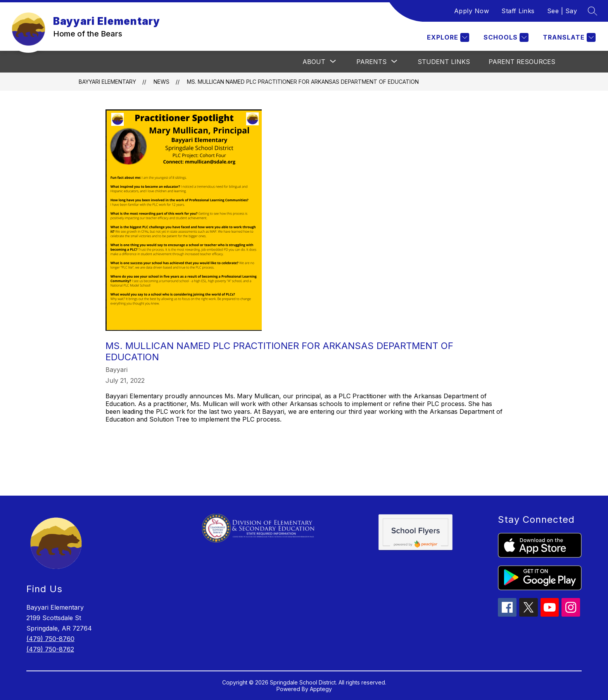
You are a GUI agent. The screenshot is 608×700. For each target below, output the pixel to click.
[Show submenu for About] (314, 62)
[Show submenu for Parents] (371, 62)
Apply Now (472, 11)
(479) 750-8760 (50, 639)
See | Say (562, 11)
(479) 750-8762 (50, 649)
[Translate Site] (568, 37)
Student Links (444, 62)
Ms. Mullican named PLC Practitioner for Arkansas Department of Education (303, 82)
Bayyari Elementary (107, 82)
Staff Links (518, 11)
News (161, 82)
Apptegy (321, 689)
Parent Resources (522, 62)
